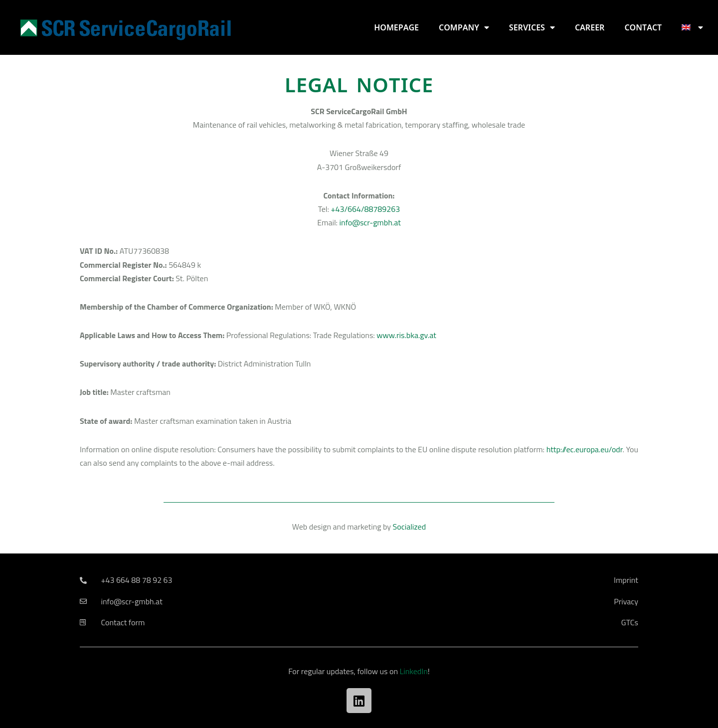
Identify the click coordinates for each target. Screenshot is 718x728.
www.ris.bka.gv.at (406, 335)
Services (532, 27)
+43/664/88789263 (366, 209)
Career (590, 27)
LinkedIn (414, 671)
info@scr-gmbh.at (370, 222)
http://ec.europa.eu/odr (585, 449)
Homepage (396, 27)
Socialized (410, 527)
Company (464, 27)
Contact (643, 27)
